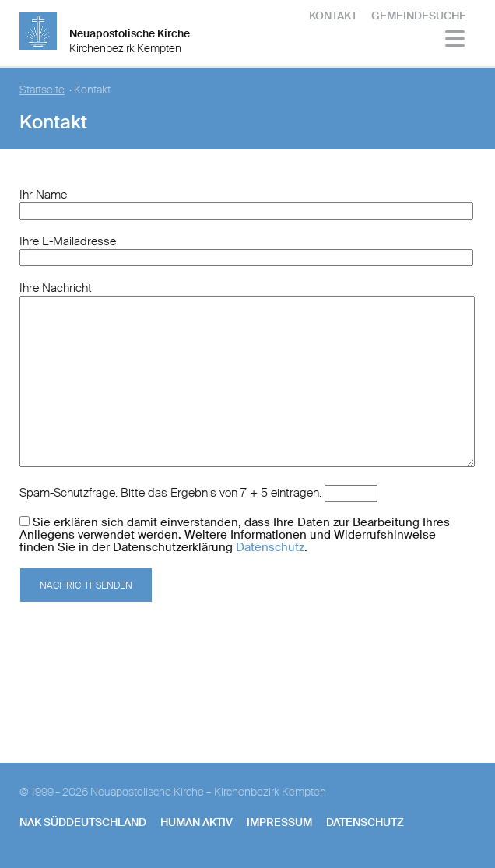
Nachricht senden (86, 585)
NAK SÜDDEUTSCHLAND (83, 822)
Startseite (42, 90)
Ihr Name (43, 195)
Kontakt (333, 16)
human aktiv (197, 822)
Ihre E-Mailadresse (68, 241)
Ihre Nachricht (56, 288)
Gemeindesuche (419, 16)
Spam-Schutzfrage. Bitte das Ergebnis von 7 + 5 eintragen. (170, 493)
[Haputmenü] (456, 41)
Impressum (279, 822)
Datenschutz (270, 547)
